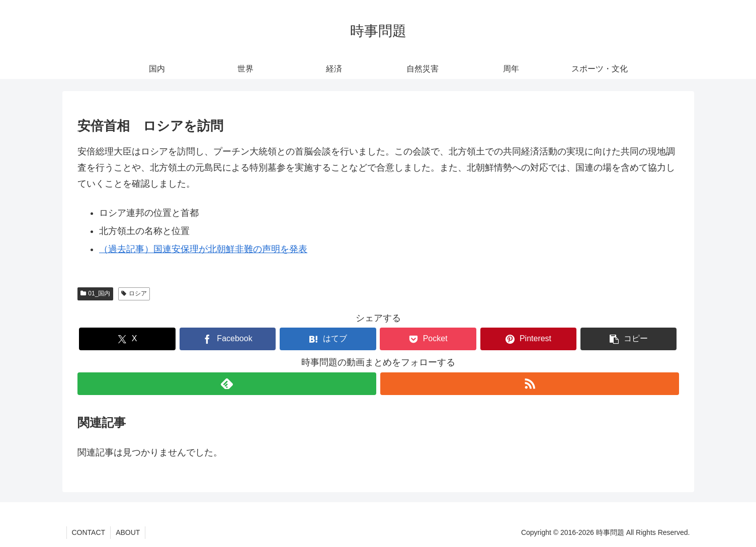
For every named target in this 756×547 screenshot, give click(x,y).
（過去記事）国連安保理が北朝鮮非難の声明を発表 (203, 249)
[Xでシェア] (127, 339)
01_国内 (96, 293)
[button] (628, 339)
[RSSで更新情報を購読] (530, 384)
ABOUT (128, 532)
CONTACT (89, 532)
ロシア (134, 293)
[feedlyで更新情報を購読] (227, 384)
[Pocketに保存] (428, 339)
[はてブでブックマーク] (328, 339)
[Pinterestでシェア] (528, 339)
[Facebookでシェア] (228, 339)
